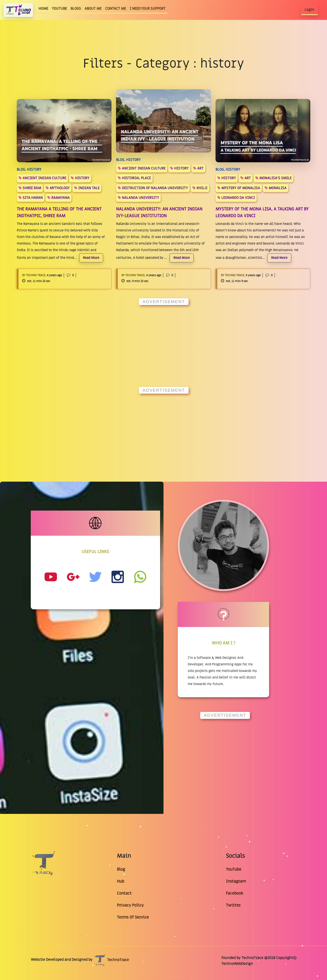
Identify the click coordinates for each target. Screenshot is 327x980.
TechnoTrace (111, 960)
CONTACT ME (116, 9)
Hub (121, 881)
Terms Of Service (133, 917)
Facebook (235, 893)
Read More (91, 258)
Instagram (236, 881)
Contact (124, 893)
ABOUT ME (93, 9)
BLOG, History (29, 170)
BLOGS (76, 9)
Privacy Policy (130, 905)
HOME (44, 8)
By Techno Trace (34, 275)
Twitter (233, 905)
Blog (121, 869)
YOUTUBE (59, 9)
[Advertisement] (163, 341)
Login (309, 10)
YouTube (234, 869)
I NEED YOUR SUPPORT (148, 9)
